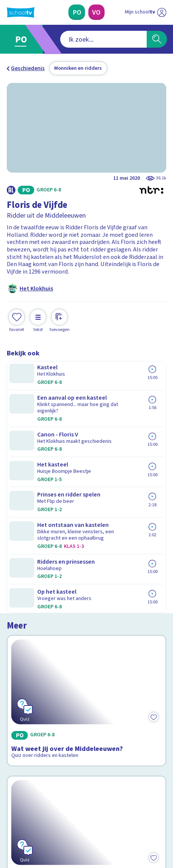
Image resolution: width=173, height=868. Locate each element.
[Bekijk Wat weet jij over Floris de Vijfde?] (87, 513)
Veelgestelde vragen (38, 683)
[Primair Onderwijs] (77, 12)
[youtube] (60, 814)
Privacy (18, 703)
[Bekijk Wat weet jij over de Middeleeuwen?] (87, 415)
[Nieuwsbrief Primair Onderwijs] (50, 760)
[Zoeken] (157, 39)
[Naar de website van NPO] (162, 12)
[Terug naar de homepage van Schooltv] (21, 12)
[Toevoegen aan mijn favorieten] (17, 320)
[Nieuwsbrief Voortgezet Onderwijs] (123, 760)
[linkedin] (44, 814)
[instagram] (27, 814)
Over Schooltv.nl (33, 693)
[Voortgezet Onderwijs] (97, 12)
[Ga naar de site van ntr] (138, 830)
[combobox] (76, 39)
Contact (19, 672)
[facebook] (11, 814)
